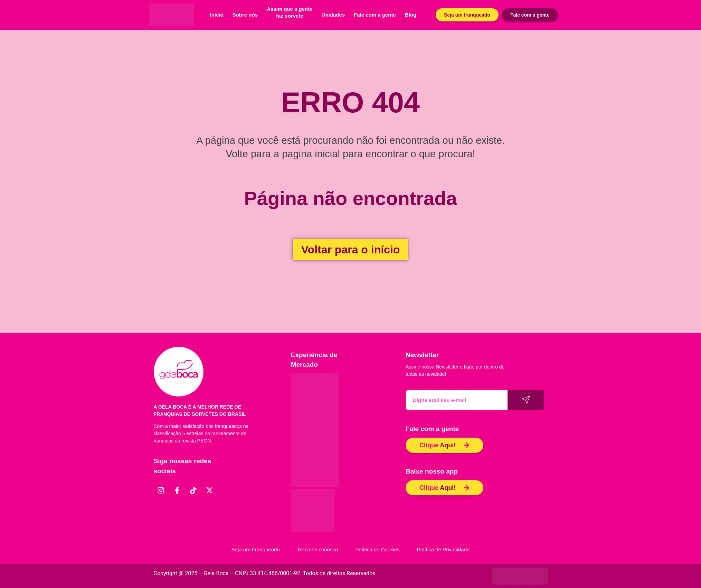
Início (217, 15)
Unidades (333, 15)
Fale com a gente (375, 15)
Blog (411, 15)
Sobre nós (245, 15)
